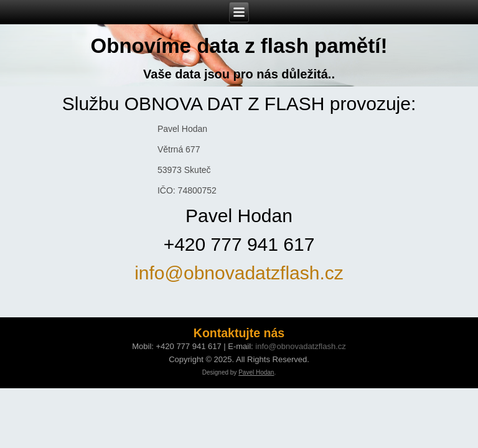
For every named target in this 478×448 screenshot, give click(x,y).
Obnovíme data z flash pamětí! (239, 46)
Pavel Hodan (256, 372)
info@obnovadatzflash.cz (239, 273)
